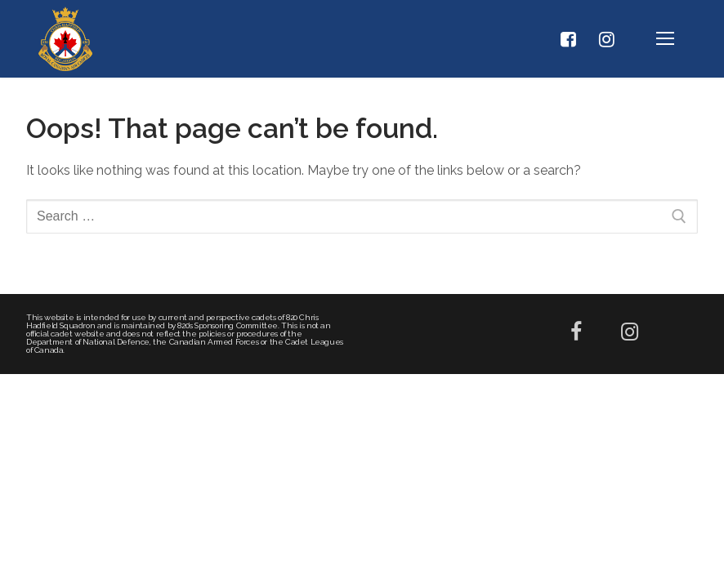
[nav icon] (665, 39)
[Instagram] (607, 39)
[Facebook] (568, 39)
